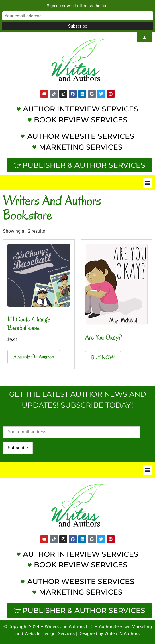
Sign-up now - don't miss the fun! (78, 6)
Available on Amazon (34, 357)
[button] (147, 183)
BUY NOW (103, 358)
